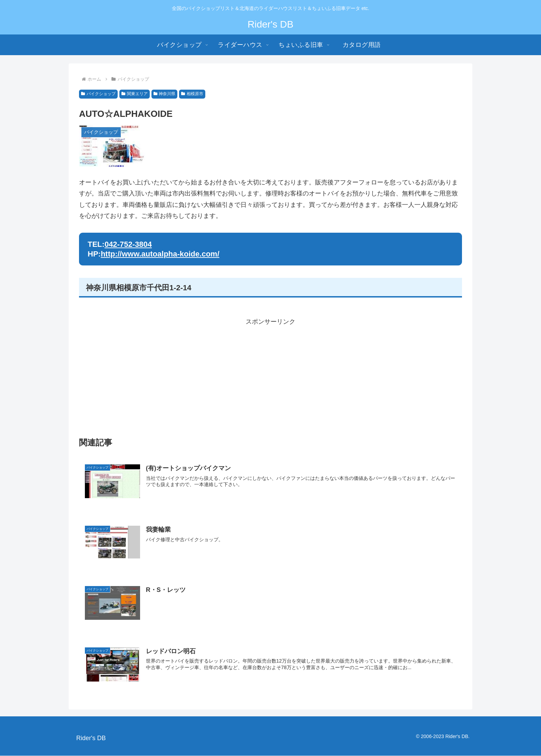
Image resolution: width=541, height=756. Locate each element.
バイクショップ (98, 94)
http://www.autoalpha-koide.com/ (160, 254)
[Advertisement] (270, 376)
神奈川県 (165, 94)
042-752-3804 (128, 244)
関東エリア (135, 94)
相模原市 (192, 94)
